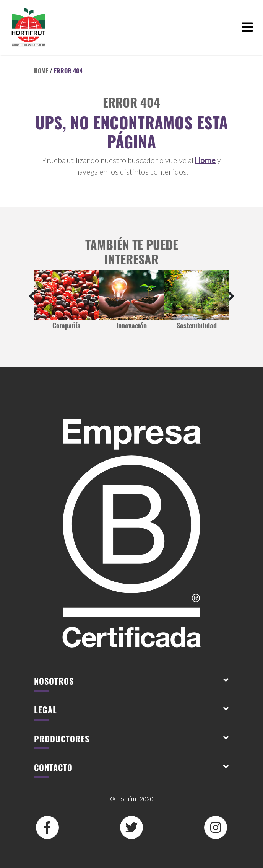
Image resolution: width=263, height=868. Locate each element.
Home (41, 71)
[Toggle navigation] (247, 27)
